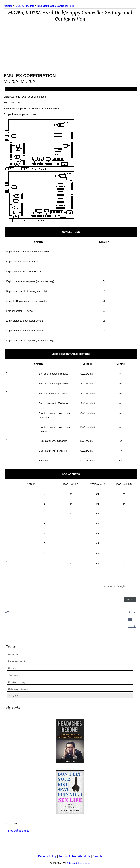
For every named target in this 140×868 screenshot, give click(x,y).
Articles (13, 654)
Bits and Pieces (18, 689)
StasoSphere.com (79, 863)
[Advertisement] (70, 42)
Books (12, 668)
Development (17, 661)
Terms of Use (67, 856)
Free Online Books (19, 831)
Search (97, 856)
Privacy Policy (47, 856)
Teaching (14, 675)
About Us (84, 856)
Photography (17, 682)
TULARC (13, 696)
